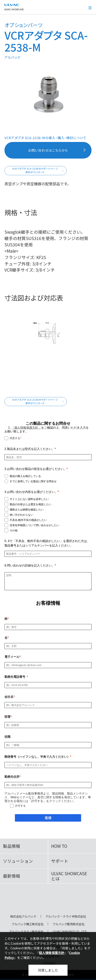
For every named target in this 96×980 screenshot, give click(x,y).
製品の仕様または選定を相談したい (31, 504)
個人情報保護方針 (52, 953)
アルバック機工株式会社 (28, 924)
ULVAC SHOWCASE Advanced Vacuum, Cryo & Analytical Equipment (48, 900)
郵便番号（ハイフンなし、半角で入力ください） (37, 757)
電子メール (12, 657)
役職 (7, 737)
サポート (60, 861)
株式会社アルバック (23, 916)
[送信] (48, 818)
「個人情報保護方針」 (26, 428)
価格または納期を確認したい (27, 510)
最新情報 (12, 876)
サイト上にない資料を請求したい (29, 499)
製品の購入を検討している (25, 476)
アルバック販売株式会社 (69, 924)
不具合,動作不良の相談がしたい (28, 520)
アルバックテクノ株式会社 (26, 931)
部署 (7, 717)
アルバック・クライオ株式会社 (66, 916)
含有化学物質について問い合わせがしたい (34, 525)
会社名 (9, 697)
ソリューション (18, 861)
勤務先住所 (12, 777)
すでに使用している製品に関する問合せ (33, 481)
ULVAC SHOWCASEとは (69, 876)
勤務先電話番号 (15, 677)
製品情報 (12, 846)
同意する (15, 438)
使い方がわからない (21, 515)
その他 (14, 530)
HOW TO (59, 846)
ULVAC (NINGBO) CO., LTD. (70, 931)
